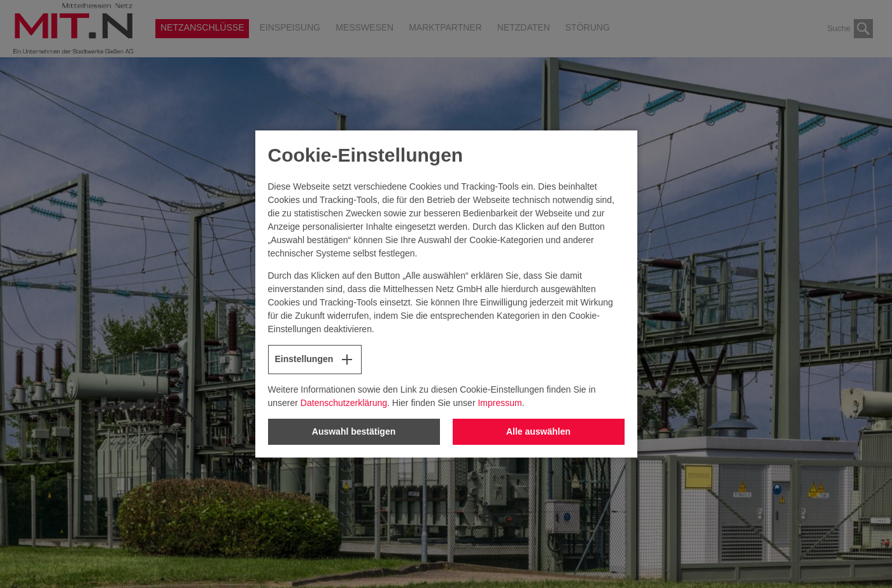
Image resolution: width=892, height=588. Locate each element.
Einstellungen (315, 360)
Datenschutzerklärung (344, 403)
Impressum (499, 403)
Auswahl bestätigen (354, 431)
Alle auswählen (538, 431)
